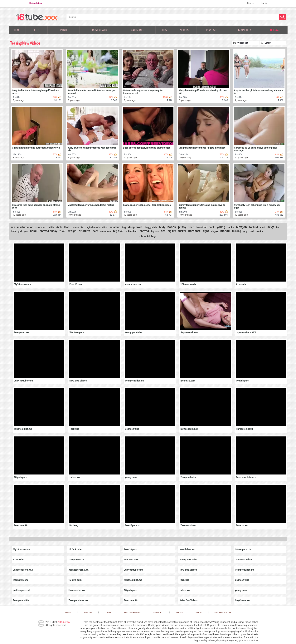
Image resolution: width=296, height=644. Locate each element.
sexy (271, 227)
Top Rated (63, 30)
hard (95, 231)
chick (34, 231)
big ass (155, 231)
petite (51, 227)
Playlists (212, 30)
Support (158, 613)
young (221, 227)
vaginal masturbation (96, 227)
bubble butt (131, 231)
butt (278, 227)
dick (59, 227)
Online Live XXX (223, 613)
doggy (215, 231)
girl (20, 231)
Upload (275, 30)
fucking (237, 231)
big (124, 227)
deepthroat (135, 227)
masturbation (25, 227)
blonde (225, 231)
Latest (37, 30)
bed (252, 231)
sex (13, 227)
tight (206, 231)
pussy (182, 227)
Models (184, 30)
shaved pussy (49, 231)
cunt (263, 227)
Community (245, 30)
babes (172, 227)
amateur (115, 227)
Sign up (251, 3)
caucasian (106, 231)
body (162, 227)
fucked (254, 227)
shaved (144, 231)
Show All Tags (148, 236)
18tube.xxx (64, 622)
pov (26, 231)
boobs (259, 231)
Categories (137, 30)
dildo (13, 231)
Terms (179, 613)
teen (191, 227)
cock (212, 227)
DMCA (199, 613)
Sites (164, 30)
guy (245, 231)
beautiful (201, 227)
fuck (62, 231)
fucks (231, 227)
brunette (85, 231)
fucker (182, 231)
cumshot (40, 227)
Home (17, 30)
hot (163, 231)
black (67, 227)
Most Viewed (100, 30)
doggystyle (151, 227)
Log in (264, 3)
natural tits (78, 227)
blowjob (241, 227)
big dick (118, 231)
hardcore (194, 231)
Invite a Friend (132, 613)
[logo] (37, 17)
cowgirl (72, 231)
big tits (172, 231)
